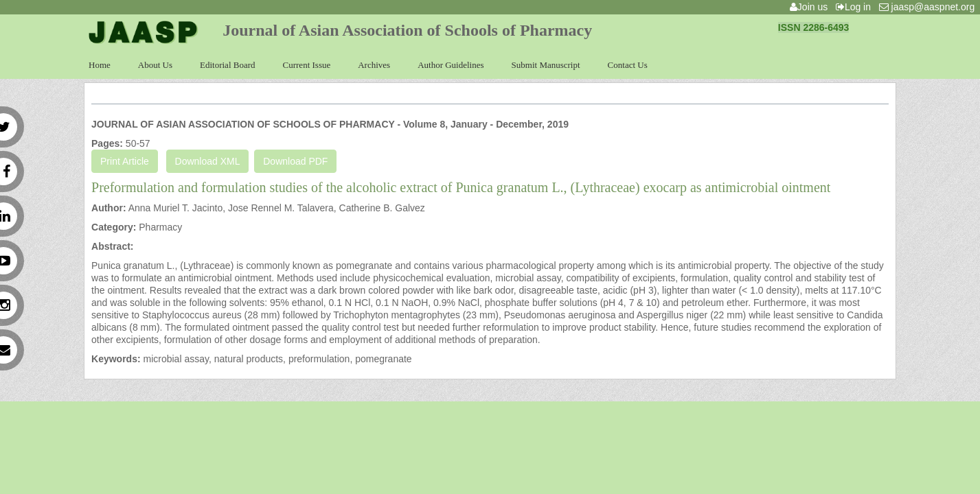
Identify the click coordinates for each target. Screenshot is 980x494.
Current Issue (307, 65)
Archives (374, 65)
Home (100, 65)
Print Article (125, 161)
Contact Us (628, 65)
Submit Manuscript (546, 65)
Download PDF (295, 161)
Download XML (208, 161)
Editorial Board (228, 65)
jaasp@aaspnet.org (930, 7)
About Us (155, 65)
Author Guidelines (451, 65)
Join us (811, 7)
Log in (856, 7)
